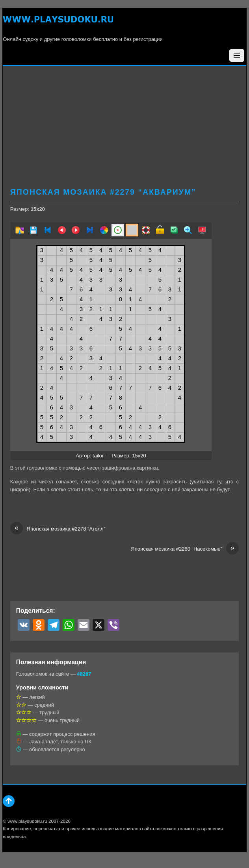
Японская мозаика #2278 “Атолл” (58, 529)
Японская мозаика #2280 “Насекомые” (185, 549)
